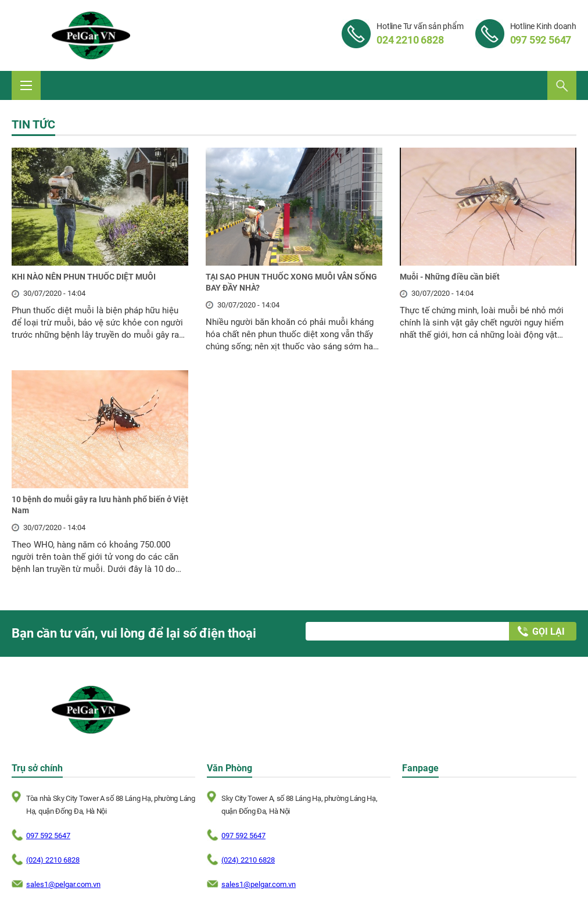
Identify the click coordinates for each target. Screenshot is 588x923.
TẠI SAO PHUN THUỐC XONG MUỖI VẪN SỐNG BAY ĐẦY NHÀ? (291, 282)
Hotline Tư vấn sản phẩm (420, 34)
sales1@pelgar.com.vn (63, 884)
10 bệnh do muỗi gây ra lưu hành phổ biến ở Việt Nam (100, 505)
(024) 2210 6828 (53, 860)
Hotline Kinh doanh (543, 34)
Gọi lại (548, 632)
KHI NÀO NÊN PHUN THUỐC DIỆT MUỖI (84, 277)
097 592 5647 (48, 836)
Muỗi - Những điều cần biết (450, 277)
